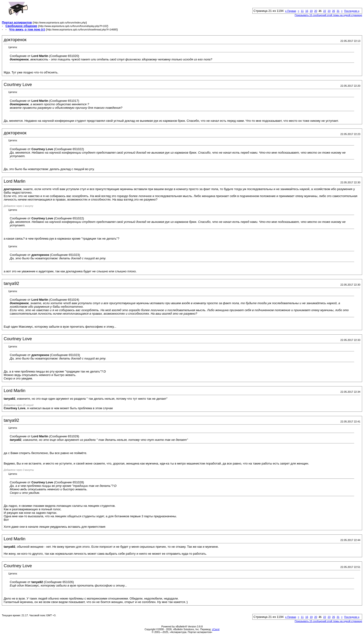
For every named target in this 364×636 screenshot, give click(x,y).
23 (329, 11)
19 (311, 11)
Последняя (352, 11)
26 (334, 11)
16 (307, 11)
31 (338, 11)
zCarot (216, 629)
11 (302, 11)
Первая (291, 11)
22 (325, 11)
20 (316, 11)
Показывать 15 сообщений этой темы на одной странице (328, 15)
